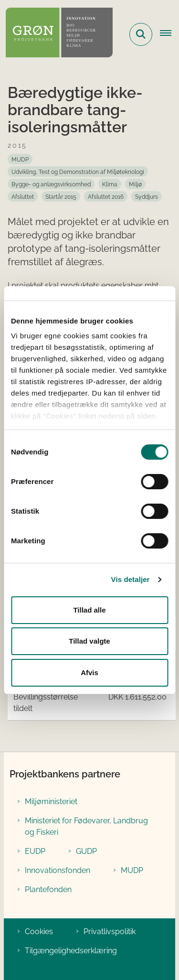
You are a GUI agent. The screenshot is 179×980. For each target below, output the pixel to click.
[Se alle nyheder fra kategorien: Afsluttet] (23, 196)
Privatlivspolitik (110, 932)
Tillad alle (89, 610)
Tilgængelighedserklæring (71, 951)
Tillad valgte (89, 641)
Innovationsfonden (58, 870)
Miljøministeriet (51, 802)
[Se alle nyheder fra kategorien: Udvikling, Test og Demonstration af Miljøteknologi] (78, 172)
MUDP (132, 870)
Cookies (39, 932)
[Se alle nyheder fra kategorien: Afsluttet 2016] (106, 196)
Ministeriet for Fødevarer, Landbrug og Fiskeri (86, 826)
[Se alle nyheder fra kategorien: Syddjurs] (147, 196)
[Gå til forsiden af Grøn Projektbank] (56, 34)
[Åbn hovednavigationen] (169, 34)
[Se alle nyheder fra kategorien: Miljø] (135, 184)
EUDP (35, 851)
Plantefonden (48, 889)
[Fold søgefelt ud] (141, 34)
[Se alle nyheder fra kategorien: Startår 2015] (61, 196)
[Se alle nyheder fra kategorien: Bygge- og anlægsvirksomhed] (51, 184)
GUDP (86, 851)
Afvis (89, 673)
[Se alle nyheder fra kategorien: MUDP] (20, 159)
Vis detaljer (131, 579)
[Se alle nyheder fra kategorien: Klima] (110, 184)
